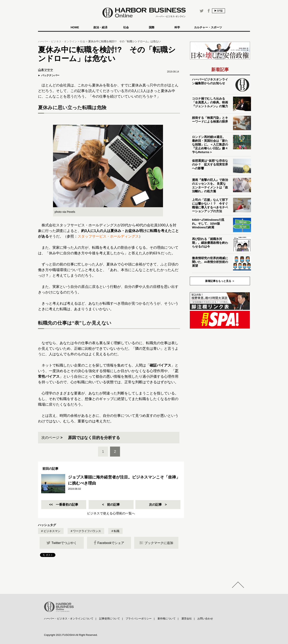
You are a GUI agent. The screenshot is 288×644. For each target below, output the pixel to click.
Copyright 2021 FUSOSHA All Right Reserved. (71, 635)
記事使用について (110, 619)
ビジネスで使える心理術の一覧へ (111, 513)
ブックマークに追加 (156, 543)
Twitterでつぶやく (62, 543)
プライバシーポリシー (139, 619)
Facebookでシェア (109, 543)
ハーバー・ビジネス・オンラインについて (69, 619)
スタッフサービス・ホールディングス (108, 236)
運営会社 (187, 619)
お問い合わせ (205, 619)
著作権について (166, 619)
